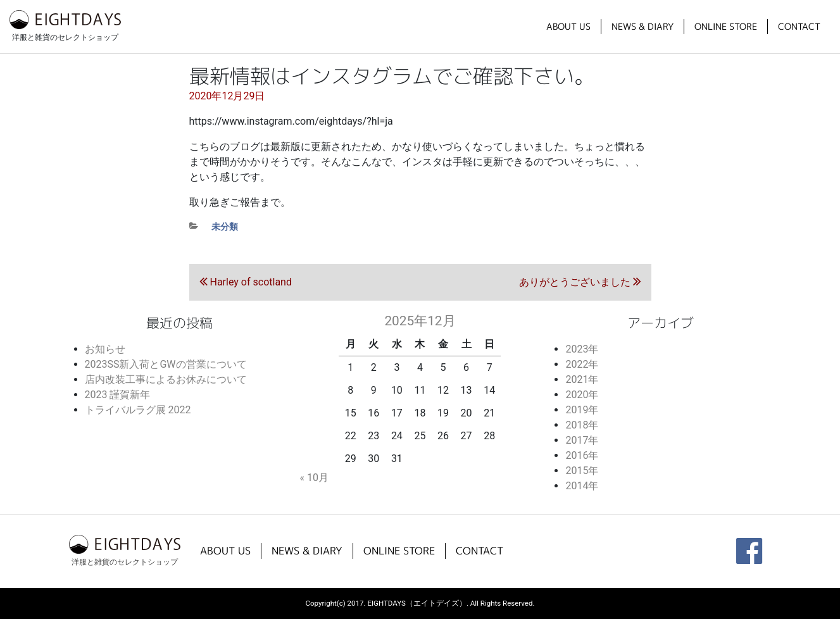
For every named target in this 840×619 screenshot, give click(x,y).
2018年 (582, 425)
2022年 (582, 364)
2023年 (582, 349)
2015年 (582, 471)
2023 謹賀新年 (118, 395)
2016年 (582, 455)
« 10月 (314, 478)
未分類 (225, 227)
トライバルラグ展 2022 (138, 410)
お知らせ (105, 349)
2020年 (582, 395)
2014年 (582, 486)
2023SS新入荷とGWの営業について (166, 364)
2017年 (582, 440)
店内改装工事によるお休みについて (166, 379)
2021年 (582, 379)
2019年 (582, 410)
